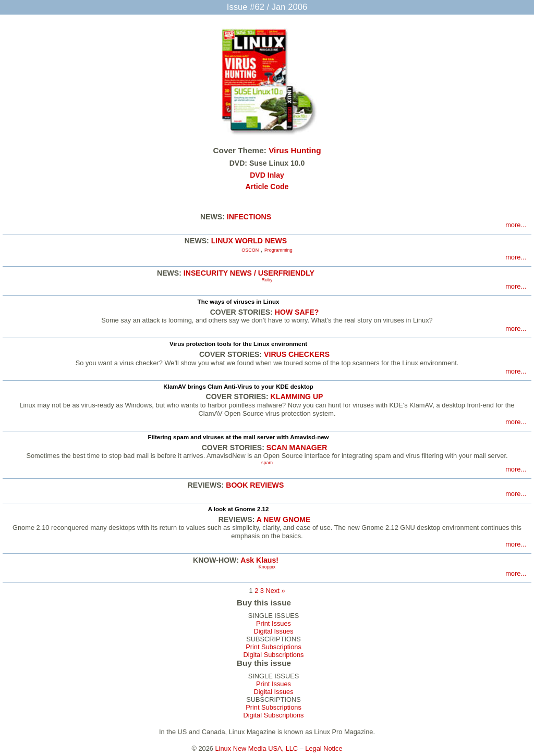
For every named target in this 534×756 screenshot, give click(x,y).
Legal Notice (324, 748)
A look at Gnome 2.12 (239, 509)
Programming (278, 250)
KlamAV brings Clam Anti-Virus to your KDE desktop (238, 387)
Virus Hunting (295, 150)
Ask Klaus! (259, 560)
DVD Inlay (267, 175)
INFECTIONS (249, 217)
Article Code (267, 187)
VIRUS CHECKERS (297, 354)
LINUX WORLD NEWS (249, 241)
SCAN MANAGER (297, 448)
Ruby (267, 280)
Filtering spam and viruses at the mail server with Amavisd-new (238, 437)
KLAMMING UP (297, 396)
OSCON (250, 250)
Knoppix (267, 567)
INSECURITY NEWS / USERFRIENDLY (249, 273)
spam (267, 463)
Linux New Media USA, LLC (257, 748)
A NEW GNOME (284, 519)
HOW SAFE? (297, 312)
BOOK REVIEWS (255, 485)
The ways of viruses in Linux (239, 302)
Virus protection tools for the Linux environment (238, 344)
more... (516, 225)
